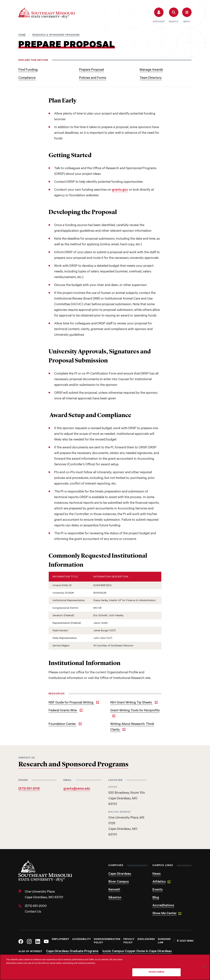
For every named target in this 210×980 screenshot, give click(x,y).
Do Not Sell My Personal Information (157, 963)
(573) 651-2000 (36, 906)
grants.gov (120, 190)
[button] (159, 15)
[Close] (204, 967)
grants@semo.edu (77, 789)
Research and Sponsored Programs (73, 765)
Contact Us (33, 912)
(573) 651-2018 (29, 789)
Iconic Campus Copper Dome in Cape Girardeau (137, 952)
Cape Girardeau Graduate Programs (72, 952)
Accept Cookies (156, 972)
